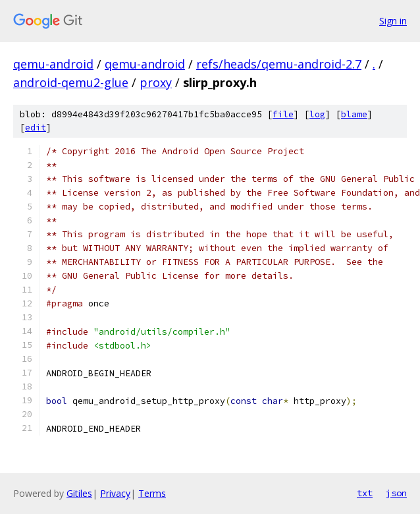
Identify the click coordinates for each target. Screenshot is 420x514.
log (317, 114)
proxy (156, 82)
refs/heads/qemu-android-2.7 (279, 64)
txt (365, 493)
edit (36, 128)
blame (354, 114)
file (283, 114)
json (396, 493)
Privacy (115, 493)
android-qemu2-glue (71, 82)
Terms (152, 493)
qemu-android (53, 64)
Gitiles (79, 493)
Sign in (393, 21)
